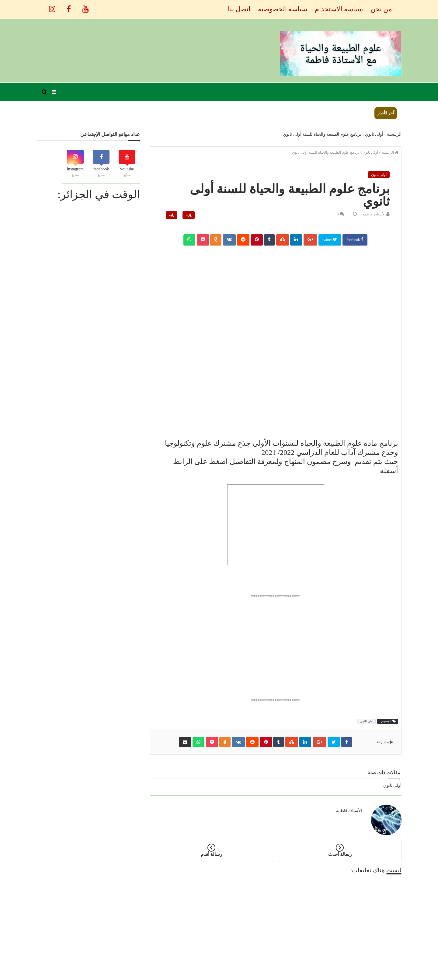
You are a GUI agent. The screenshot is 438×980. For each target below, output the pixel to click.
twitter (330, 239)
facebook (355, 239)
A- (172, 215)
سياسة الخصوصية (283, 9)
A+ (188, 215)
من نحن (381, 9)
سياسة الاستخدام (339, 9)
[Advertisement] (276, 290)
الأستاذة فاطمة (374, 214)
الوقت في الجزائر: (99, 194)
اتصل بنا (239, 9)
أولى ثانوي (379, 175)
